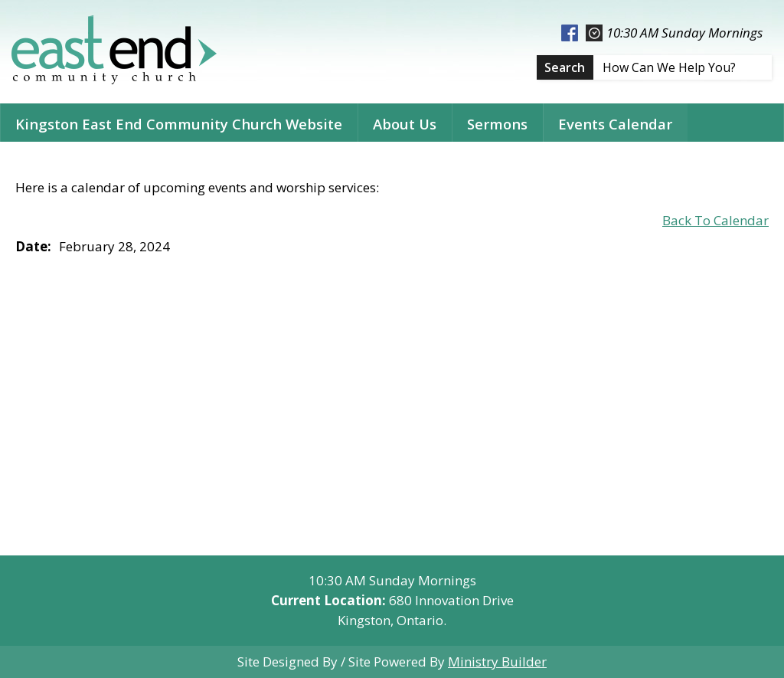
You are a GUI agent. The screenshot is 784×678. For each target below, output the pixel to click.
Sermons (497, 124)
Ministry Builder (497, 662)
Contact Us (53, 162)
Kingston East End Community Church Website (179, 124)
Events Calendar (615, 124)
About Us (405, 124)
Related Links (169, 162)
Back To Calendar (715, 220)
